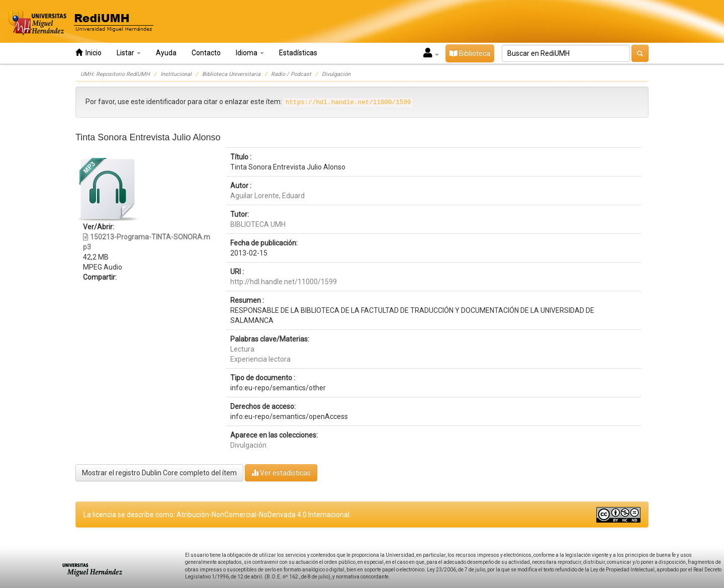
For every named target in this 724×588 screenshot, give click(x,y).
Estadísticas (298, 53)
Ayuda (166, 53)
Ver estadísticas (281, 473)
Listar (129, 53)
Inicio (88, 53)
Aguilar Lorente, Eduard (267, 196)
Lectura (242, 349)
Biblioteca (470, 53)
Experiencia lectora (260, 359)
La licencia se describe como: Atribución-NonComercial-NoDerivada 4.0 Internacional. (217, 515)
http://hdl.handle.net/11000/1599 (284, 282)
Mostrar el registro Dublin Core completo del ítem (159, 473)
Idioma (250, 53)
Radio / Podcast (291, 74)
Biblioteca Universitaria (231, 74)
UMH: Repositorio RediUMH (115, 74)
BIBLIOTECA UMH (258, 224)
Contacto (206, 53)
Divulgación (336, 74)
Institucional (176, 74)
